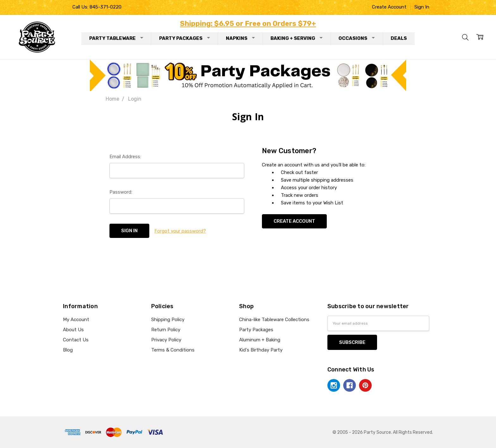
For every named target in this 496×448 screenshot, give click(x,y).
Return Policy (166, 330)
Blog (68, 350)
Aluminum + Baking (260, 340)
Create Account (389, 7)
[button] (248, 75)
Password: (121, 192)
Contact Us (76, 340)
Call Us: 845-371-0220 (97, 7)
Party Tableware (116, 38)
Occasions (357, 38)
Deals (399, 38)
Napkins (240, 38)
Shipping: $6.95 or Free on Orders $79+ (248, 24)
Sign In (422, 7)
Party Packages (185, 38)
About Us (73, 330)
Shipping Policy (168, 320)
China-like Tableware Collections (274, 320)
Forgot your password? (180, 231)
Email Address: (125, 157)
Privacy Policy (166, 340)
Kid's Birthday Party (261, 350)
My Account (76, 320)
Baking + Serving (297, 38)
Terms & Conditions (173, 350)
